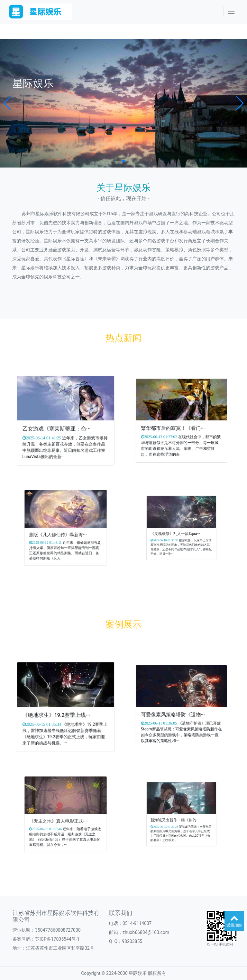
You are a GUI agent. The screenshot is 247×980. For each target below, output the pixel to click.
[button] (8, 103)
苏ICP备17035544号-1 (57, 939)
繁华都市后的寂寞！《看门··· (178, 423)
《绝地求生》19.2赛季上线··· (61, 711)
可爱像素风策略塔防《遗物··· (178, 710)
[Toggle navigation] (231, 11)
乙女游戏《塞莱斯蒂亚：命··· (61, 424)
